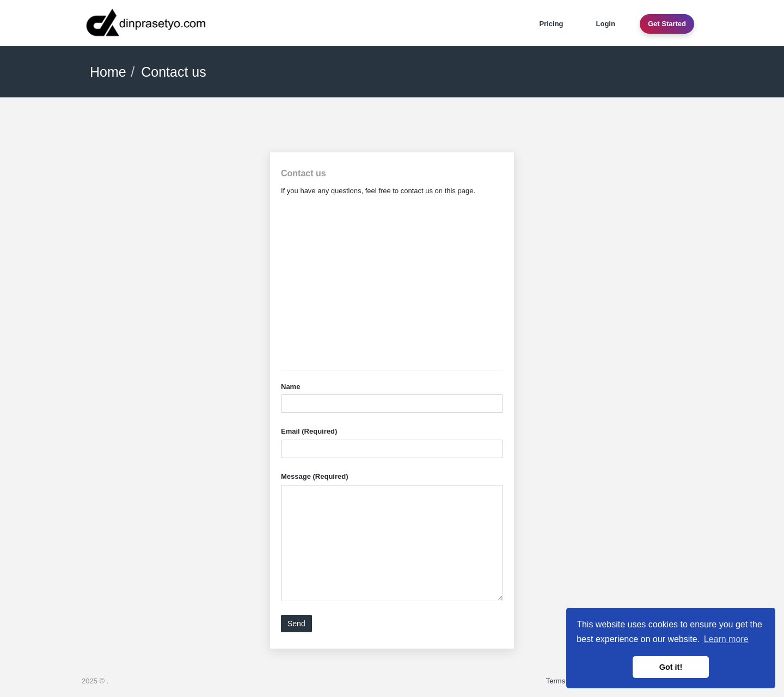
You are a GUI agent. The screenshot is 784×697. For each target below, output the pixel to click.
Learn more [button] (726, 639)
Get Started (667, 24)
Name (290, 387)
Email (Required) (309, 431)
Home (108, 72)
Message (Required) (315, 476)
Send (296, 624)
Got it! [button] (671, 667)
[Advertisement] (392, 283)
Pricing (551, 24)
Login (606, 24)
